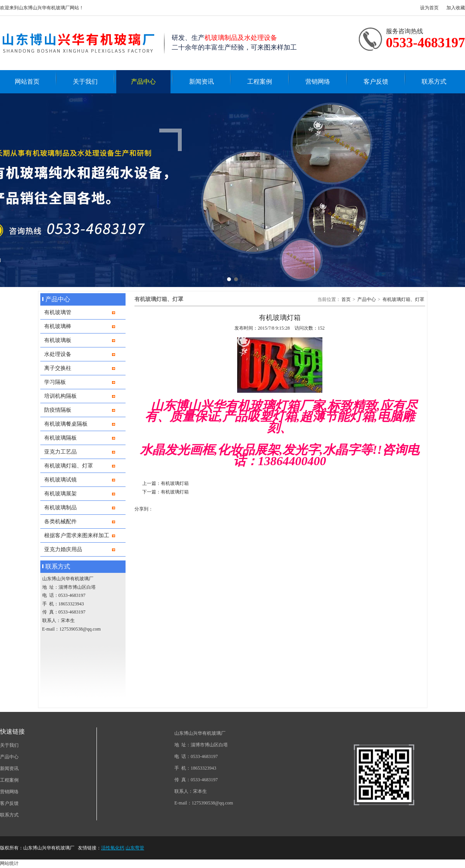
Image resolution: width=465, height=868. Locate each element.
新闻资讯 (201, 82)
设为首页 (429, 8)
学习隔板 (55, 382)
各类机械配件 (60, 521)
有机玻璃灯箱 (175, 483)
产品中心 (143, 82)
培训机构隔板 (60, 396)
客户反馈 (376, 82)
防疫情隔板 (58, 410)
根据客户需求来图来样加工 (77, 535)
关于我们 (85, 82)
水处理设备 (58, 354)
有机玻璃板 (58, 340)
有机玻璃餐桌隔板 (66, 424)
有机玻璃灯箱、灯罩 (69, 466)
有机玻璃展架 (60, 493)
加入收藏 (456, 8)
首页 (346, 299)
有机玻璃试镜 (60, 480)
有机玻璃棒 (58, 326)
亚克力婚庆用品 (63, 549)
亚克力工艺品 (60, 452)
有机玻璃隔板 (60, 438)
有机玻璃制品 (60, 507)
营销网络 (318, 82)
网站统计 (9, 863)
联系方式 (434, 82)
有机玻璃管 (58, 312)
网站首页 (27, 82)
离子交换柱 (58, 368)
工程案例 (260, 82)
